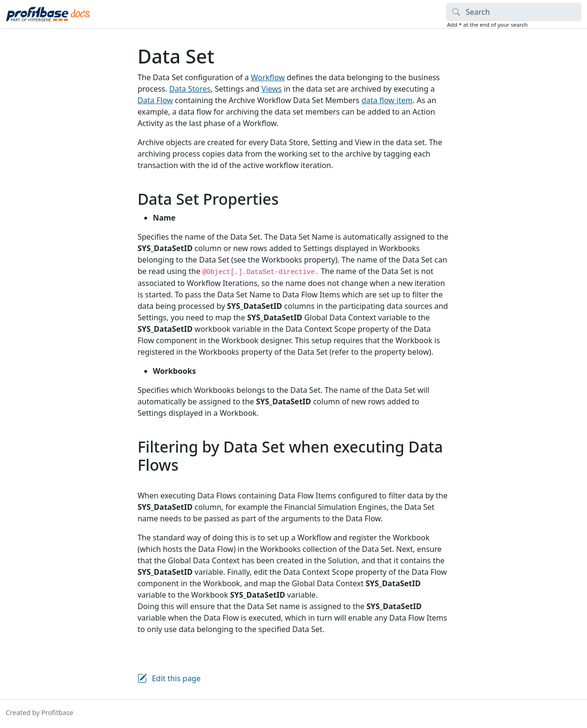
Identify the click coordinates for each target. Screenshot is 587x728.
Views (272, 89)
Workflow (268, 77)
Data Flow (155, 100)
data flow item (387, 100)
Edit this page (176, 678)
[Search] (514, 12)
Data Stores (190, 89)
